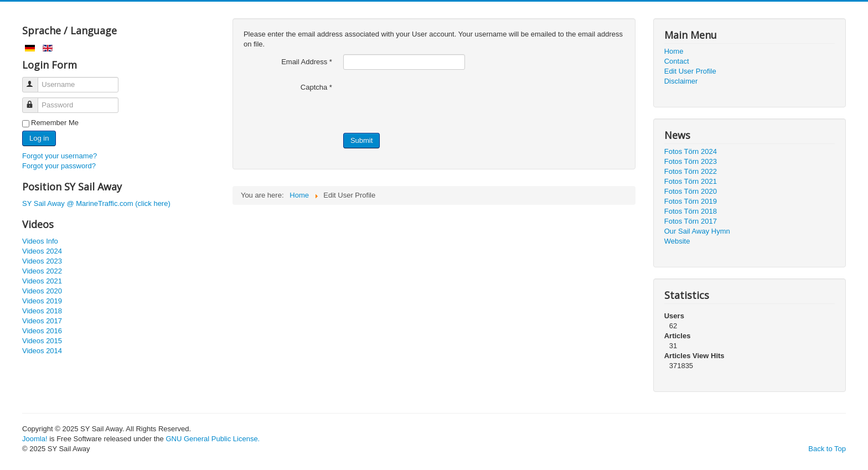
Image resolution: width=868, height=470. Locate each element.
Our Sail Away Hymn (697, 231)
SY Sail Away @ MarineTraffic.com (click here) (96, 203)
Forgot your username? (60, 156)
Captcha (316, 87)
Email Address (307, 62)
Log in (39, 138)
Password (35, 100)
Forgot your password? (59, 166)
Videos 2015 (42, 341)
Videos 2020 (42, 291)
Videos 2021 (42, 281)
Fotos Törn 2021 (691, 181)
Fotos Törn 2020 (691, 191)
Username (35, 80)
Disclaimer (681, 81)
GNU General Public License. (213, 439)
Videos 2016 (42, 331)
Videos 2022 (42, 271)
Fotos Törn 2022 (691, 171)
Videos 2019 (42, 301)
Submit (361, 140)
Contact (677, 61)
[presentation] (427, 101)
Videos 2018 (42, 311)
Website (677, 241)
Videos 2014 (42, 351)
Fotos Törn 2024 (691, 151)
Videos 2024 (42, 251)
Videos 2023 (42, 261)
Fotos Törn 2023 (691, 161)
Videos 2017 (42, 321)
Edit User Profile (690, 71)
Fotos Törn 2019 (691, 201)
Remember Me (55, 123)
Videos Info (40, 241)
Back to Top (827, 449)
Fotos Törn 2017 (691, 221)
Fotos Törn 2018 (691, 211)
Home (674, 51)
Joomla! (35, 439)
